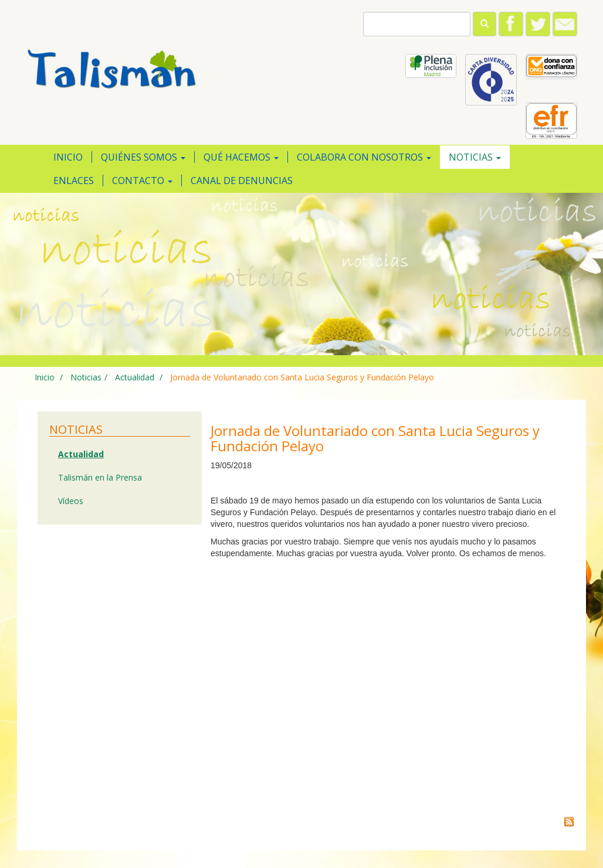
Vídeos (71, 501)
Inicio (68, 157)
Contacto (142, 181)
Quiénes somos (143, 157)
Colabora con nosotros (364, 157)
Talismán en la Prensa (100, 477)
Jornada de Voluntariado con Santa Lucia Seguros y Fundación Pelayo (302, 377)
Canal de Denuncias (242, 181)
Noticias (475, 157)
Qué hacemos (241, 157)
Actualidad (133, 377)
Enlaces (74, 181)
